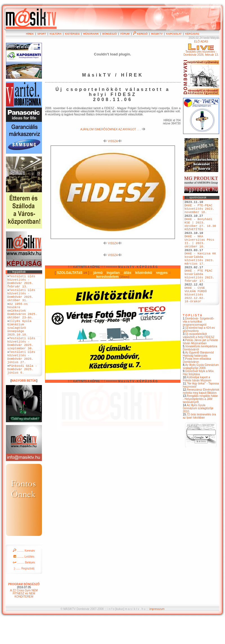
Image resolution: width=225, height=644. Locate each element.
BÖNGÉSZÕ (110, 34)
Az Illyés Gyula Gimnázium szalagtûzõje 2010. (198, 434)
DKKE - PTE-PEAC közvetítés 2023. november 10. (199, 211)
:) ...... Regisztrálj (24, 593)
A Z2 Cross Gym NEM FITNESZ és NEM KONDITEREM (24, 618)
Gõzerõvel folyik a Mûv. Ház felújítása (199, 398)
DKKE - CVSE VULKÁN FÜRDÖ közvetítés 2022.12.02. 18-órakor (196, 318)
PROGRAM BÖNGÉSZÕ (24, 609)
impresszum (157, 633)
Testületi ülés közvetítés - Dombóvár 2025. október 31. (21, 300)
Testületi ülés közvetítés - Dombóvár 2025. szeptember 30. (21, 360)
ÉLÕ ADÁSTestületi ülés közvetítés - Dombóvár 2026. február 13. (201, 48)
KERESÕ (140, 34)
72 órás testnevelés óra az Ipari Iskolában (199, 441)
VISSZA (113, 141)
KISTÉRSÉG (72, 34)
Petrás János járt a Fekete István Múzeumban (200, 367)
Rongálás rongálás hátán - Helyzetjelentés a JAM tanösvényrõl (200, 424)
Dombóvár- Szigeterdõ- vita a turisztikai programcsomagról (199, 347)
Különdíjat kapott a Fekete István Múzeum (197, 404)
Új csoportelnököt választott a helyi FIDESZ (199, 361)
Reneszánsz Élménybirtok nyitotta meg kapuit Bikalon (201, 417)
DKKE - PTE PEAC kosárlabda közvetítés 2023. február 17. (199, 294)
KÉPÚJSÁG (192, 34)
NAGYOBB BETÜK (24, 405)
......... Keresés (24, 575)
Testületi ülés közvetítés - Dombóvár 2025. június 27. (21, 377)
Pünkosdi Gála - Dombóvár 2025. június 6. (22, 393)
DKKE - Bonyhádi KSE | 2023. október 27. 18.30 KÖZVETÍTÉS (200, 230)
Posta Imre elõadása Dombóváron (197, 386)
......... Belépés (24, 587)
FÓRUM (125, 34)
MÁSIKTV (157, 34)
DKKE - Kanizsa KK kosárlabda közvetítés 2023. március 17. (200, 273)
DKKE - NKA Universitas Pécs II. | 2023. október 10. (199, 252)
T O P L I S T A (192, 341)
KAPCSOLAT (174, 34)
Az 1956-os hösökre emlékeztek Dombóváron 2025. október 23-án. (22, 320)
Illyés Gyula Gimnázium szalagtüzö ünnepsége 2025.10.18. (19, 341)
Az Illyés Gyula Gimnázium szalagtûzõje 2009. (201, 392)
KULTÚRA (56, 34)
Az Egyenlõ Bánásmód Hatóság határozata (198, 379)
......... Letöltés (24, 581)
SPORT (42, 34)
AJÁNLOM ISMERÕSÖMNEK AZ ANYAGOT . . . (113, 129)
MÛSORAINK (91, 34)
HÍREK (30, 34)
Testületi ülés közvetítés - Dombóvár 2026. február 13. (21, 283)
